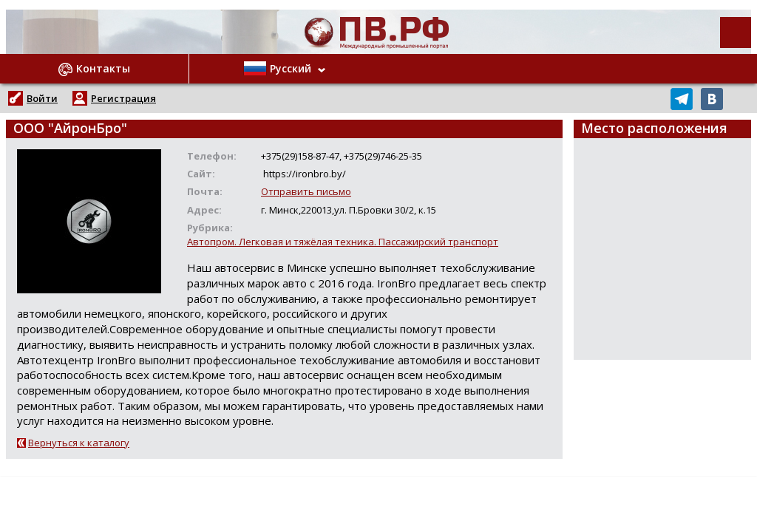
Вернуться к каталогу (79, 443)
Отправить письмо (306, 191)
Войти (42, 98)
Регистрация (123, 98)
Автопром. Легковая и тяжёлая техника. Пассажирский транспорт (343, 242)
